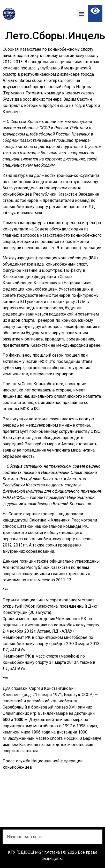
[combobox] (52, 837)
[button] (81, 14)
